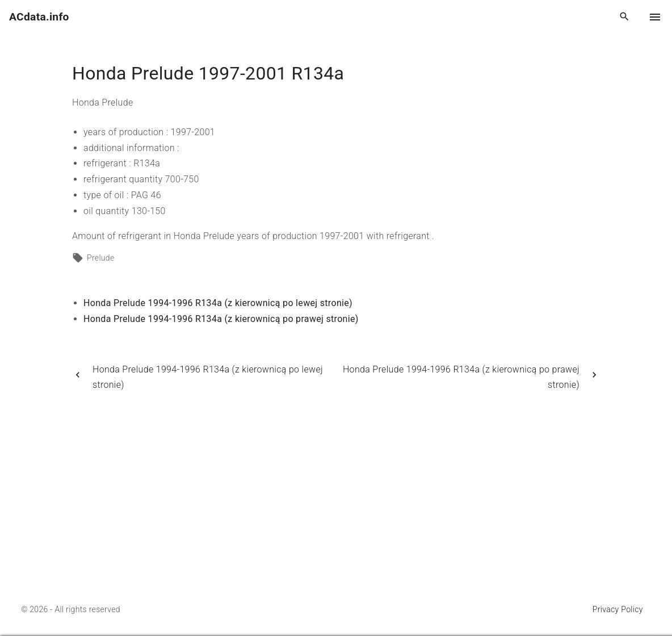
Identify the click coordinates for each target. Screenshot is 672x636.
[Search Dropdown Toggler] (625, 17)
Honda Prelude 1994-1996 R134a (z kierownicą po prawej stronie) (221, 319)
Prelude (101, 258)
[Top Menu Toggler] (655, 17)
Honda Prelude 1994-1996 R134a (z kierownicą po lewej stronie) (218, 303)
